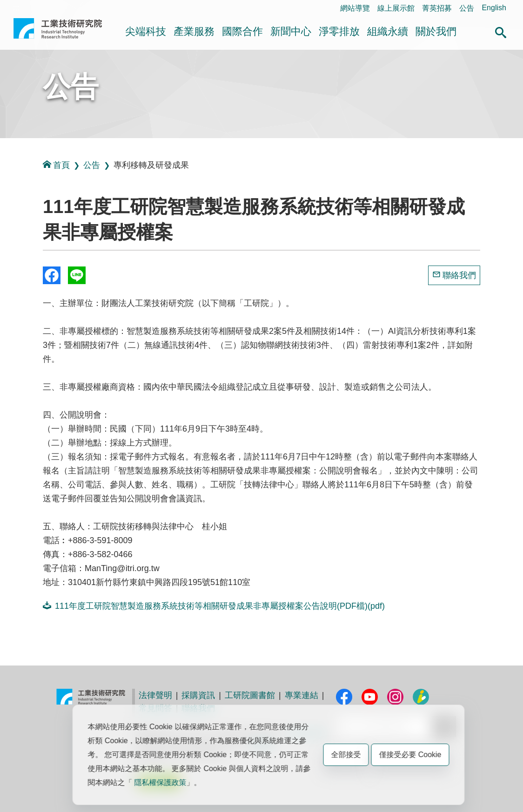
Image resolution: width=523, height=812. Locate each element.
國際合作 (242, 31)
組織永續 (388, 31)
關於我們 (436, 31)
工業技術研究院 (58, 32)
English (494, 8)
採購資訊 (198, 695)
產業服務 (194, 31)
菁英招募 (437, 8)
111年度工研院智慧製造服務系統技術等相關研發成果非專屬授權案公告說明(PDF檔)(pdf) (214, 606)
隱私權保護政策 (161, 782)
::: (16, 8)
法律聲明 (155, 695)
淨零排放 (339, 31)
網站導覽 (355, 8)
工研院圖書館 (250, 695)
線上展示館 (396, 8)
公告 (467, 8)
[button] (501, 31)
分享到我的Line (77, 275)
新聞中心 (291, 31)
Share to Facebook (52, 275)
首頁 (56, 165)
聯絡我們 (459, 275)
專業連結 (302, 695)
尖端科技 (146, 31)
